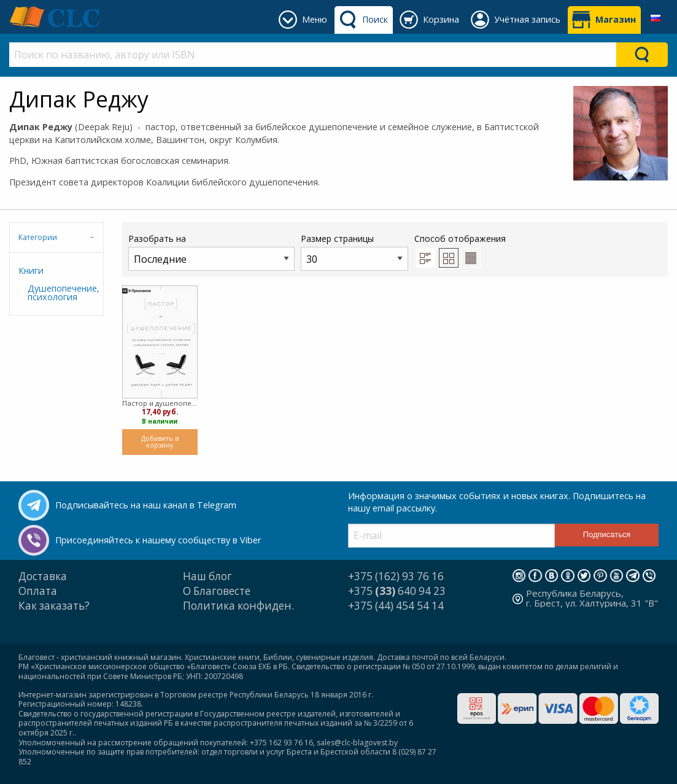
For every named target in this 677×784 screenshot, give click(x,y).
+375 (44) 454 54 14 (396, 606)
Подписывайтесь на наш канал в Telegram (146, 505)
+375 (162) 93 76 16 (396, 576)
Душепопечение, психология (61, 293)
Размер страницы (354, 251)
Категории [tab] (38, 237)
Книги (31, 270)
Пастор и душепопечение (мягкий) (160, 403)
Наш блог (207, 576)
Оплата (38, 591)
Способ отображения (460, 250)
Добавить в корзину (160, 441)
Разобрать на (211, 251)
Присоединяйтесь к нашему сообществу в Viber (158, 540)
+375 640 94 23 (397, 591)
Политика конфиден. (238, 606)
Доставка (43, 576)
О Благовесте (217, 591)
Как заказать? (54, 606)
